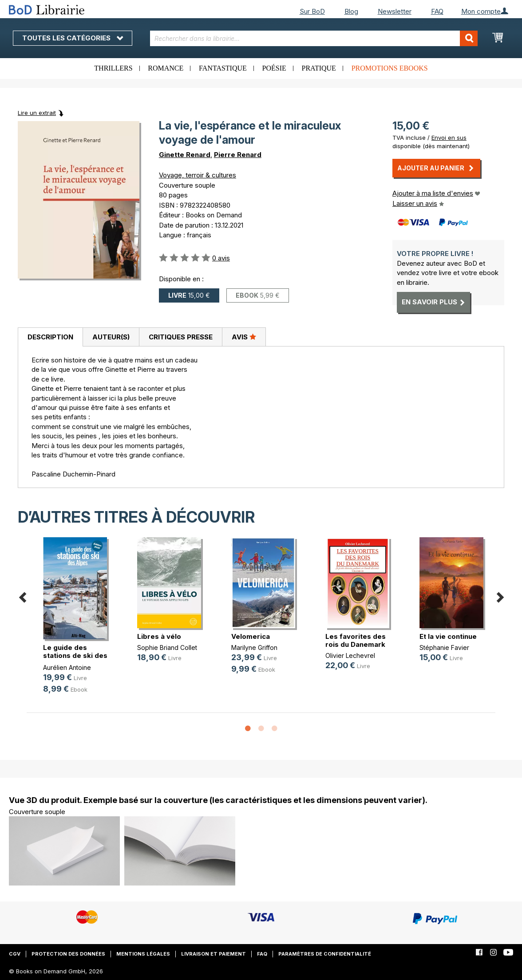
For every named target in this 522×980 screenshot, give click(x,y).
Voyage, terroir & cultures (198, 175)
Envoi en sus (449, 138)
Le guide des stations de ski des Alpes (75, 655)
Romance (166, 68)
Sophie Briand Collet (167, 647)
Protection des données (68, 954)
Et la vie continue (448, 636)
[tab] (50, 337)
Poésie (274, 68)
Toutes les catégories (73, 38)
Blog (351, 11)
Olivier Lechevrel (350, 655)
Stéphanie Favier (444, 647)
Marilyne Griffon (254, 647)
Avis (244, 337)
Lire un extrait (37, 113)
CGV (15, 954)
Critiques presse (181, 337)
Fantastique (223, 68)
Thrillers (113, 68)
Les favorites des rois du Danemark (356, 640)
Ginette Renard (185, 155)
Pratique (319, 68)
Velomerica (251, 636)
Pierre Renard (238, 155)
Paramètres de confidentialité (325, 954)
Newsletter (395, 11)
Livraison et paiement (214, 954)
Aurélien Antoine (67, 667)
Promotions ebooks (390, 68)
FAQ (437, 11)
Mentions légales (143, 954)
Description (50, 337)
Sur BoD (312, 11)
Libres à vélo (159, 636)
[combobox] (314, 38)
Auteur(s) (111, 337)
